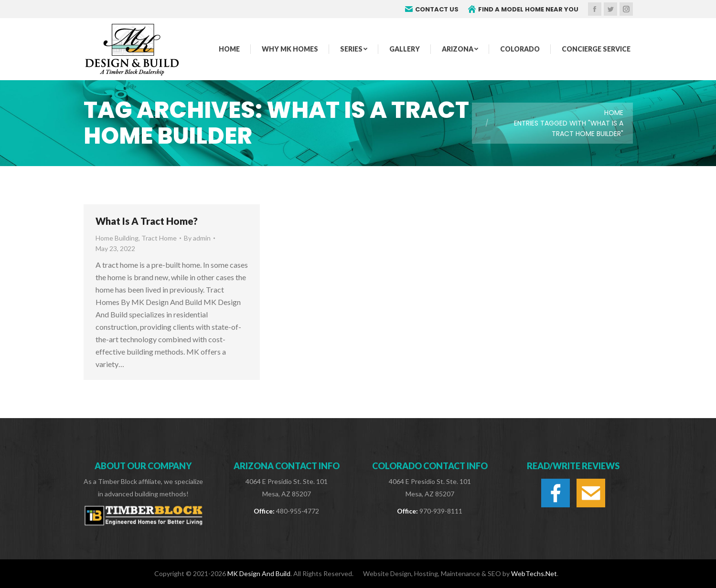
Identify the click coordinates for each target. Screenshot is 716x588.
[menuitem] (229, 49)
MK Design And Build (259, 573)
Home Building (117, 238)
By (197, 238)
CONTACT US (432, 9)
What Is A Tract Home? (147, 221)
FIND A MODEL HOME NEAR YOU (523, 9)
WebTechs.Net (534, 573)
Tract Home (159, 238)
